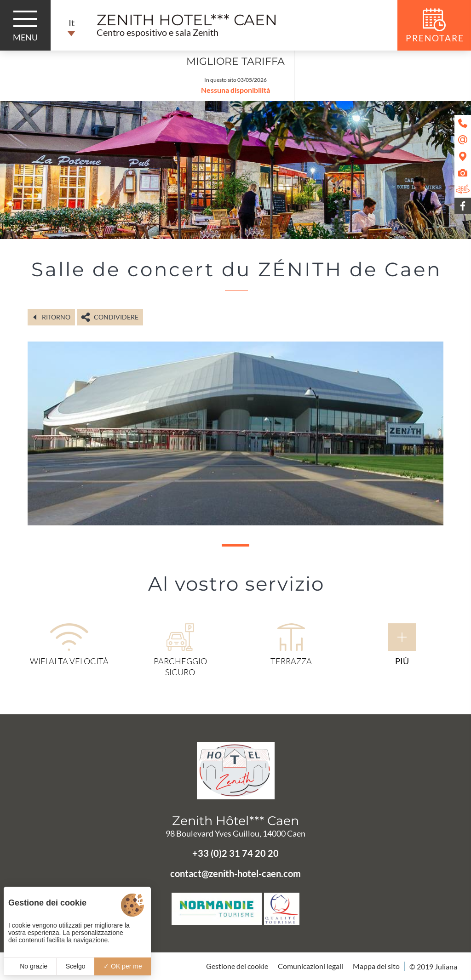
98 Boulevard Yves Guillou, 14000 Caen (235, 833)
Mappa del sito (376, 966)
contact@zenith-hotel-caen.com (235, 873)
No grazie (30, 966)
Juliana (446, 966)
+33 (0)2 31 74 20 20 (235, 853)
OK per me (123, 966)
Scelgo (76, 966)
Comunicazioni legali (310, 966)
